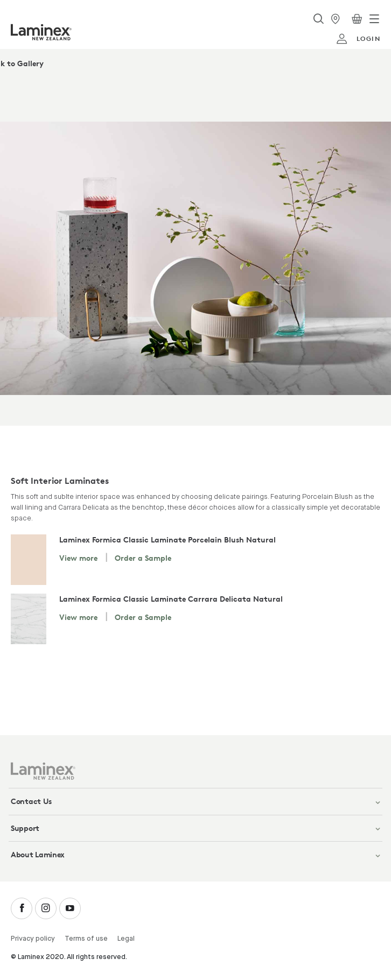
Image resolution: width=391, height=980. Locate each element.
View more (78, 558)
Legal (126, 939)
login (358, 39)
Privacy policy (33, 939)
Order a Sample (143, 558)
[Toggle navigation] (374, 19)
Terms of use (86, 939)
